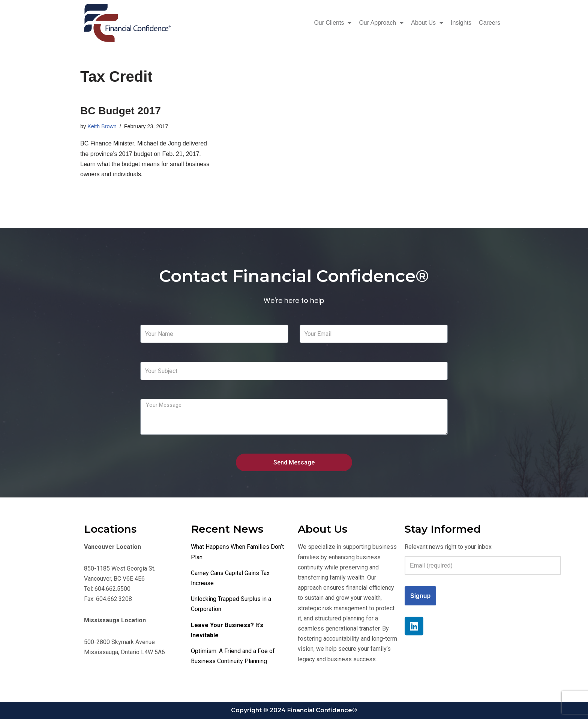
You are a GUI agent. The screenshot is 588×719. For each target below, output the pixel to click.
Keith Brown (102, 126)
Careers (490, 23)
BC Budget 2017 (121, 111)
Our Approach (381, 23)
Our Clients (333, 23)
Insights (461, 23)
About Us (427, 23)
